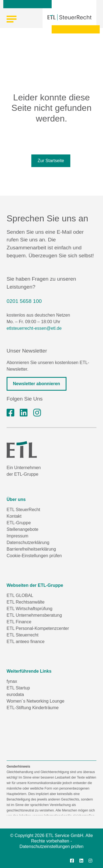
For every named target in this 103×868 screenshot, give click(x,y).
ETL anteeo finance (26, 642)
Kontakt (14, 516)
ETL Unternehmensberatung (34, 615)
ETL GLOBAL (20, 595)
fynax (12, 681)
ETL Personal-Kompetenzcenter (38, 628)
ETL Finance (19, 622)
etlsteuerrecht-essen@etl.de (34, 328)
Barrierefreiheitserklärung (31, 549)
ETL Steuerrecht (23, 635)
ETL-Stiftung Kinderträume (33, 708)
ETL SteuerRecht (23, 510)
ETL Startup (18, 688)
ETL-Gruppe (19, 523)
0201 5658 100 (24, 301)
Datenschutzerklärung (28, 542)
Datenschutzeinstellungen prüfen (51, 846)
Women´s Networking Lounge (35, 701)
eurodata (15, 694)
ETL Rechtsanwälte (26, 602)
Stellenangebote (23, 529)
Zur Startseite (51, 161)
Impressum (17, 536)
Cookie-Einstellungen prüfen (34, 556)
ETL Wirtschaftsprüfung (30, 609)
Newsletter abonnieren (37, 384)
